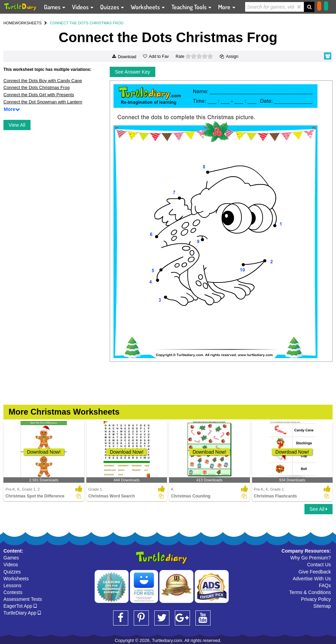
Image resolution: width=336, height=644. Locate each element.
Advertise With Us (312, 579)
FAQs (325, 585)
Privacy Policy (316, 599)
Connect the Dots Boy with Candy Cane (43, 81)
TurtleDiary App (22, 613)
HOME (9, 23)
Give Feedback (315, 572)
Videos (11, 565)
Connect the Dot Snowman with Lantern (43, 102)
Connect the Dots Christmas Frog (37, 87)
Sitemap (322, 606)
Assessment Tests (23, 599)
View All (17, 125)
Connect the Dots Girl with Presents (39, 95)
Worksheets (16, 579)
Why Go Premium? (311, 558)
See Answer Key (133, 72)
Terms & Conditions (310, 592)
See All (319, 509)
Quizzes (12, 572)
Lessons (12, 585)
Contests (13, 592)
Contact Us (319, 565)
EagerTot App (20, 606)
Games (11, 558)
